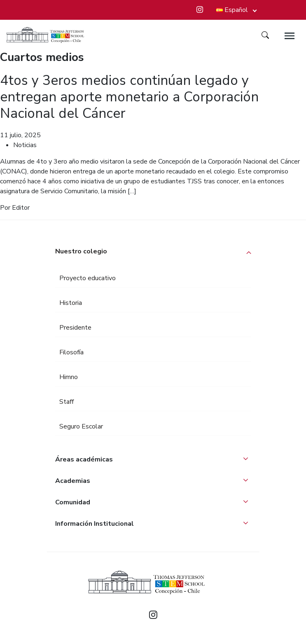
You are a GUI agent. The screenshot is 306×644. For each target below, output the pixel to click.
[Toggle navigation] (290, 36)
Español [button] (232, 10)
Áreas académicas (84, 459)
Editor (21, 208)
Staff (67, 402)
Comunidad (73, 502)
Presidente (75, 328)
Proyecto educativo (88, 278)
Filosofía (71, 352)
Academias (73, 481)
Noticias (25, 145)
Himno (69, 377)
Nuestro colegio (81, 251)
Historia (71, 303)
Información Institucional (95, 524)
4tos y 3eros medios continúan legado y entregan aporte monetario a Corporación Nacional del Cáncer (129, 97)
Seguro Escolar (81, 426)
